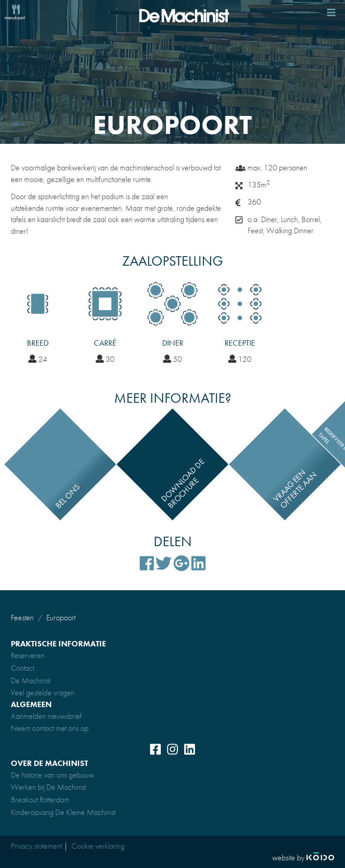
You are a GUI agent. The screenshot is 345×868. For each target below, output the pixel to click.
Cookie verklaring (98, 846)
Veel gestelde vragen (43, 692)
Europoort (61, 617)
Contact (22, 668)
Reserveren (28, 655)
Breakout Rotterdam (40, 799)
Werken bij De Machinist (48, 787)
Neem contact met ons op (50, 728)
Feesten (22, 617)
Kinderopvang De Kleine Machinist (63, 812)
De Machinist (31, 680)
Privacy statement (36, 846)
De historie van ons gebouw (52, 775)
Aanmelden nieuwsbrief (46, 716)
